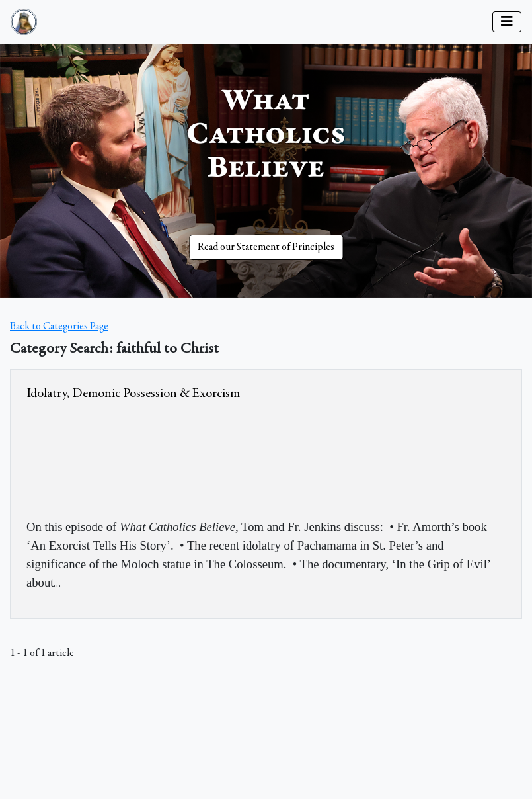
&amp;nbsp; (126, 457)
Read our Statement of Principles (266, 247)
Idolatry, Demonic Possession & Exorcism (133, 394)
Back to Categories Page (59, 327)
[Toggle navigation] (507, 22)
